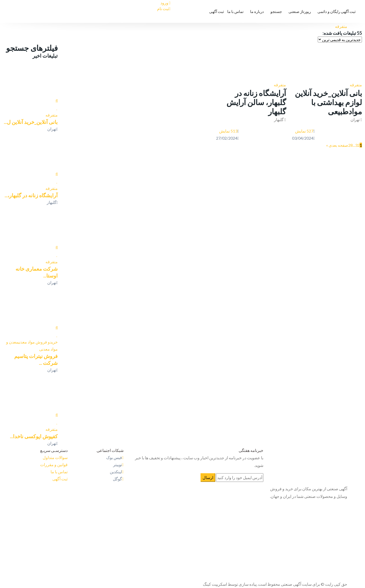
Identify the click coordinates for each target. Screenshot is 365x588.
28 (351, 145)
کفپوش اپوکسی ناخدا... (34, 436)
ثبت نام (164, 9)
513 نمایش (228, 131)
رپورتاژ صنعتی (300, 11)
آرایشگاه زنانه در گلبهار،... (31, 195)
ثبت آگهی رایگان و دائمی (337, 11)
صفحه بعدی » (337, 145)
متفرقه (356, 85)
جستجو (276, 11)
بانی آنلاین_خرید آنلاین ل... (31, 122)
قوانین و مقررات (54, 464)
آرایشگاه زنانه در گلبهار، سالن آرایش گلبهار (256, 102)
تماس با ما (235, 11)
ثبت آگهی (217, 11)
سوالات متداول (55, 457)
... (354, 145)
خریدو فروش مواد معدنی (38, 342)
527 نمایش (304, 131)
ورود (165, 3)
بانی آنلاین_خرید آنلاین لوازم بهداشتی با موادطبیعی (328, 102)
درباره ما (257, 11)
